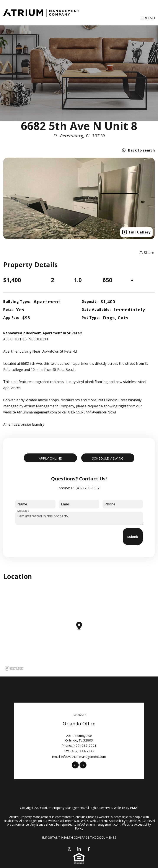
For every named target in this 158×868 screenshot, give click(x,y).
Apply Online (50, 458)
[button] (75, 765)
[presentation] (48, 536)
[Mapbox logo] (14, 668)
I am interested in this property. (79, 518)
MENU (148, 18)
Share (147, 253)
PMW (134, 808)
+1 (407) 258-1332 (85, 488)
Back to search (138, 150)
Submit (133, 536)
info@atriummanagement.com (84, 756)
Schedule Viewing (108, 458)
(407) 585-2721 (85, 745)
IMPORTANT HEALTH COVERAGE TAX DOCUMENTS (79, 837)
